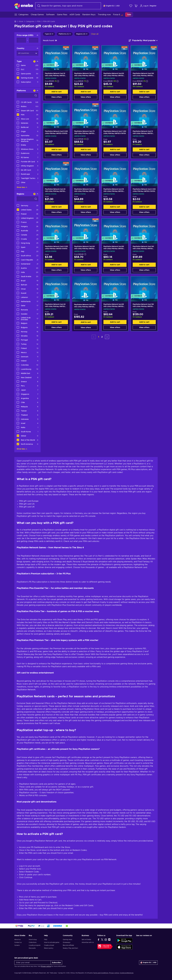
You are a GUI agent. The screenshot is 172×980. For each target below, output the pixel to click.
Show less (22, 187)
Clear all (95, 34)
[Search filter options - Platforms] (27, 96)
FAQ (46, 940)
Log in (144, 6)
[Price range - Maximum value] (34, 40)
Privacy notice (46, 966)
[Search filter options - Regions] (27, 199)
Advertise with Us (88, 942)
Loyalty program (35, 945)
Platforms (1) (65, 34)
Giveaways (67, 942)
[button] (107, 337)
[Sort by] (143, 41)
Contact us (18, 942)
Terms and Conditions (101, 973)
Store (21, 22)
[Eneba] (24, 6)
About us (17, 940)
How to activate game (52, 942)
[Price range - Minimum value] (21, 40)
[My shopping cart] (136, 6)
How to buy (33, 940)
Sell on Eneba (86, 940)
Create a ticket (49, 945)
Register (153, 6)
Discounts (32, 948)
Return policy (49, 948)
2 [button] (102, 337)
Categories (30, 22)
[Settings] (112, 6)
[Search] (68, 6)
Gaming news (67, 940)
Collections (33, 942)
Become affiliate (68, 945)
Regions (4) (82, 34)
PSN (39, 22)
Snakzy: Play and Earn (70, 948)
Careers (17, 945)
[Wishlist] (131, 6)
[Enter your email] (33, 963)
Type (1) (49, 34)
